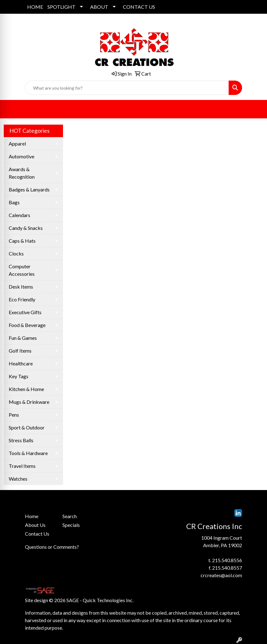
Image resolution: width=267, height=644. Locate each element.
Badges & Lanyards (29, 189)
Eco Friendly (22, 299)
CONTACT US (139, 7)
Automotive (22, 156)
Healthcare (21, 363)
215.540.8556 (227, 560)
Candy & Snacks (26, 228)
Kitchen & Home (26, 389)
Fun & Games (23, 338)
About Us (35, 525)
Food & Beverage (27, 325)
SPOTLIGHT (61, 7)
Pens (14, 415)
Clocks (16, 253)
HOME (35, 7)
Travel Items (22, 466)
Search (70, 516)
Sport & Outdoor (27, 427)
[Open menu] (255, 109)
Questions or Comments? (52, 547)
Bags (14, 202)
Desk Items (21, 287)
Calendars (19, 215)
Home (32, 516)
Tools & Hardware (28, 453)
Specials (71, 525)
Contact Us (37, 534)
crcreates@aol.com (221, 575)
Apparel (17, 144)
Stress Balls (21, 440)
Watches (18, 479)
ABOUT (99, 7)
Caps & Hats (22, 241)
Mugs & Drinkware (29, 402)
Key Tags (19, 376)
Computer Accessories (22, 270)
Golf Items (20, 351)
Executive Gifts (25, 312)
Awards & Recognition (22, 173)
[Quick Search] (127, 88)
